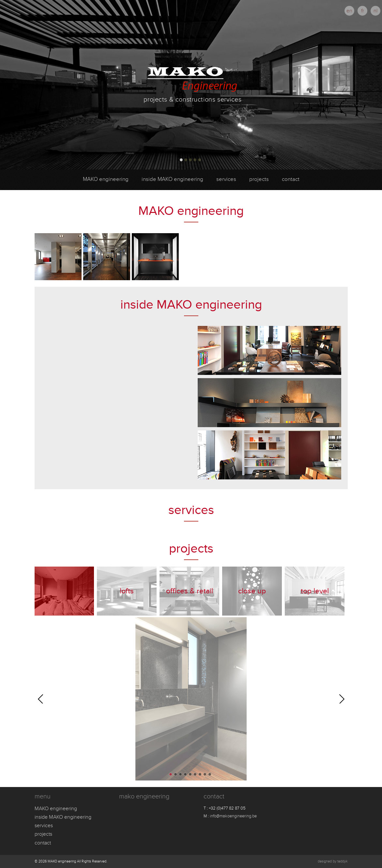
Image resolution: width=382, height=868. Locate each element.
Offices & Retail (190, 591)
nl (375, 11)
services (226, 179)
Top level (315, 591)
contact (291, 179)
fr (363, 11)
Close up (252, 591)
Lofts (127, 591)
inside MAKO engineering (172, 179)
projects (259, 179)
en (349, 11)
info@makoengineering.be (233, 816)
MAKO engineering (106, 179)
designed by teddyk (333, 861)
